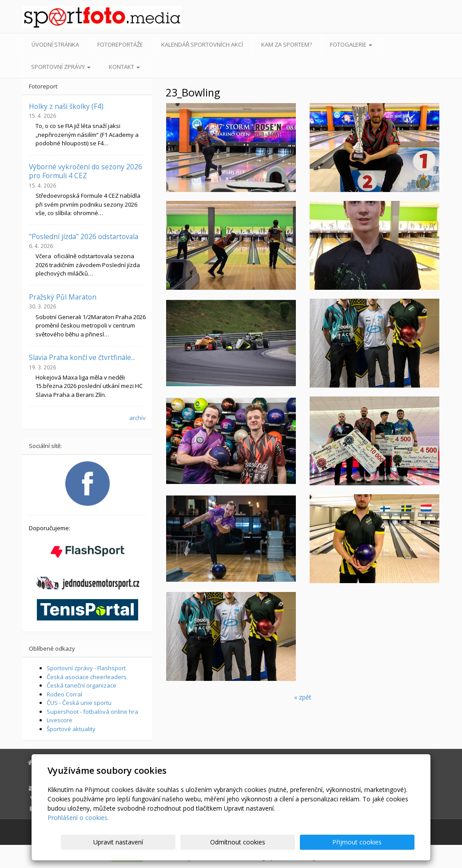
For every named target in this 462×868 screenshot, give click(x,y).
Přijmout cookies (380, 842)
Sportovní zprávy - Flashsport (86, 668)
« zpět (303, 697)
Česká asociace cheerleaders (87, 677)
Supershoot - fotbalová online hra (92, 712)
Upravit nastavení (235, 842)
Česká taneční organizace (82, 685)
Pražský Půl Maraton (63, 297)
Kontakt (124, 67)
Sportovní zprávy (61, 67)
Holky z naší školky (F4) (66, 106)
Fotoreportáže (120, 44)
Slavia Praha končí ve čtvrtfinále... (82, 357)
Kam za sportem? (287, 44)
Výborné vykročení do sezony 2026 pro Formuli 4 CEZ (86, 171)
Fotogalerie (351, 44)
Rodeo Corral (64, 694)
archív (137, 418)
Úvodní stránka (55, 44)
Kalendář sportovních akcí (202, 44)
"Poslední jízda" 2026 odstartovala (84, 236)
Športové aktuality (71, 729)
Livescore (60, 720)
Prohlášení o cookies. (78, 818)
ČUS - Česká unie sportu (79, 703)
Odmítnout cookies (308, 842)
